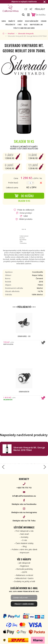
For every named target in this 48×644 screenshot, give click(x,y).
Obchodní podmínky (25, 569)
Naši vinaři (25, 534)
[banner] (11, 8)
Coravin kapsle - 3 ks (24, 336)
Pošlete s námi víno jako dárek (24, 28)
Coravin (44, 21)
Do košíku (24, 196)
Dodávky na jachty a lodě (25, 581)
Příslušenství (10, 25)
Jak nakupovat (25, 563)
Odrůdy (20, 21)
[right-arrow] (45, 467)
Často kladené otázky (25, 543)
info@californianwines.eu (24, 496)
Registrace (25, 566)
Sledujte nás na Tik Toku (24, 521)
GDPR (25, 572)
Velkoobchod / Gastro (25, 578)
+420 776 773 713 (24, 488)
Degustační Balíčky (32, 21)
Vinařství (12, 21)
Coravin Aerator (24, 392)
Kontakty (25, 537)
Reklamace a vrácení (25, 575)
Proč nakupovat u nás (25, 531)
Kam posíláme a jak (36, 25)
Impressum (25, 553)
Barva (4, 21)
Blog (26, 25)
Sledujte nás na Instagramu (24, 512)
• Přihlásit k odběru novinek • (24, 604)
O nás (20, 25)
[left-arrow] (3, 467)
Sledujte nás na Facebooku (24, 504)
